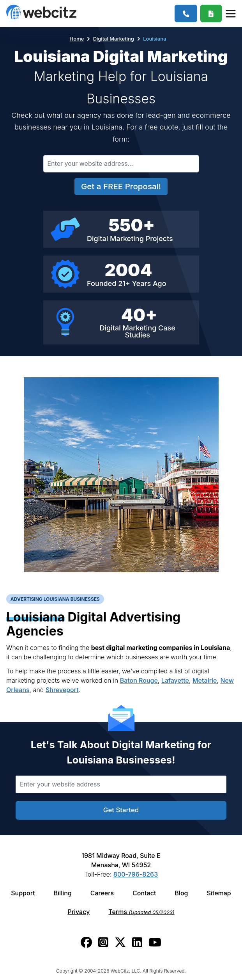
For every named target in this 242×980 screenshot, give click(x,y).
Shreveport (62, 690)
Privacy (79, 912)
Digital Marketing (114, 39)
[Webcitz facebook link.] (86, 942)
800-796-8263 (136, 874)
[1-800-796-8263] (186, 13)
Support (23, 893)
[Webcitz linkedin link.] (137, 942)
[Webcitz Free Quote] (211, 13)
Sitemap (219, 893)
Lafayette (175, 680)
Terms (141, 912)
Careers (102, 893)
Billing (63, 893)
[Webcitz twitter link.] (120, 942)
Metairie (205, 680)
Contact (144, 893)
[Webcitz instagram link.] (103, 942)
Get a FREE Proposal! (121, 186)
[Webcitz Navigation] (230, 13)
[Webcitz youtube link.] (155, 942)
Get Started (121, 810)
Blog (181, 893)
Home (77, 39)
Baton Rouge (139, 680)
